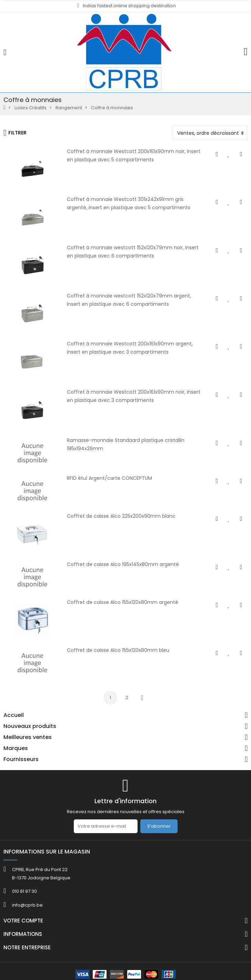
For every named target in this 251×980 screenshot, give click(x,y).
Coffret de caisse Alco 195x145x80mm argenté (122, 564)
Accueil (14, 715)
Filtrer (15, 133)
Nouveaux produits (30, 726)
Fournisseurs (21, 759)
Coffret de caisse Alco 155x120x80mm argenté (122, 602)
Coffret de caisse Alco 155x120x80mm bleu (117, 650)
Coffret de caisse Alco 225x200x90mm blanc (121, 516)
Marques (16, 748)
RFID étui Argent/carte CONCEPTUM (109, 478)
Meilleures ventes (28, 737)
